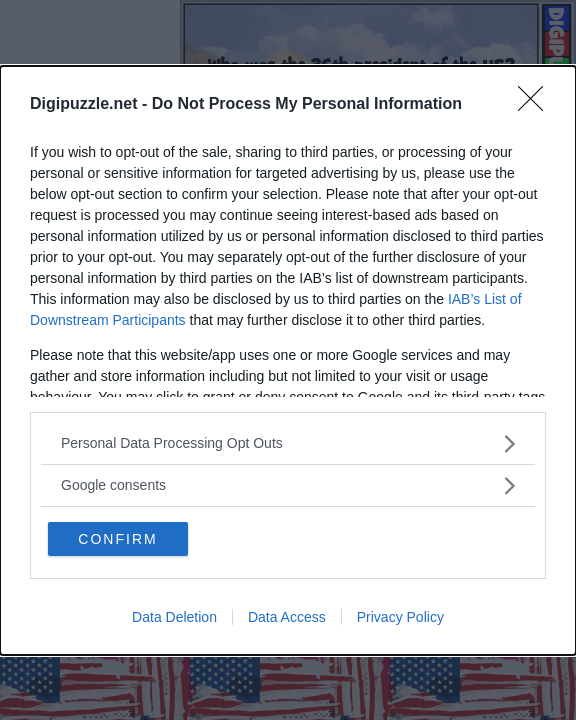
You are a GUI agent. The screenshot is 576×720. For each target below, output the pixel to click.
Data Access (287, 617)
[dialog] (288, 360)
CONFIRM (117, 539)
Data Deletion (174, 617)
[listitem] (288, 443)
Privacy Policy (400, 617)
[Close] (537, 105)
